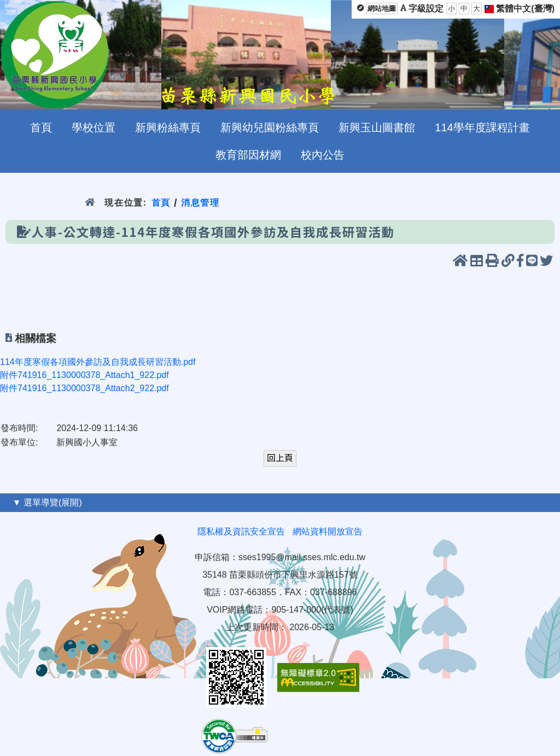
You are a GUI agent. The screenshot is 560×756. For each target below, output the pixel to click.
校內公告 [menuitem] (323, 155)
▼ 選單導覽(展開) (47, 502)
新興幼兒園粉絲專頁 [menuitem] (270, 127)
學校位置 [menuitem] (94, 127)
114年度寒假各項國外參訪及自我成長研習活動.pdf (98, 362)
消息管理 (200, 203)
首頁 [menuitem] (41, 127)
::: (6, 502)
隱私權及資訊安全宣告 (241, 531)
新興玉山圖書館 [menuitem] (377, 127)
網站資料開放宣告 (328, 531)
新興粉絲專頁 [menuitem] (168, 127)
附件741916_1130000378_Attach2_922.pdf (84, 388)
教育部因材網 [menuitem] (248, 155)
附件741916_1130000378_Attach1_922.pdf (84, 375)
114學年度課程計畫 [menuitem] (482, 127)
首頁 (161, 203)
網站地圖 (382, 8)
